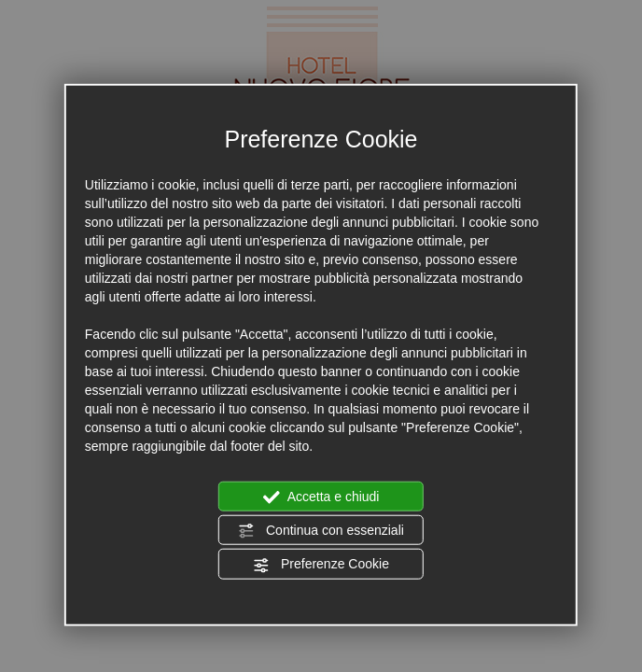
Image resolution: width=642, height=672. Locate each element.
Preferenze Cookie (321, 565)
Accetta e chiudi (321, 497)
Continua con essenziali (321, 531)
